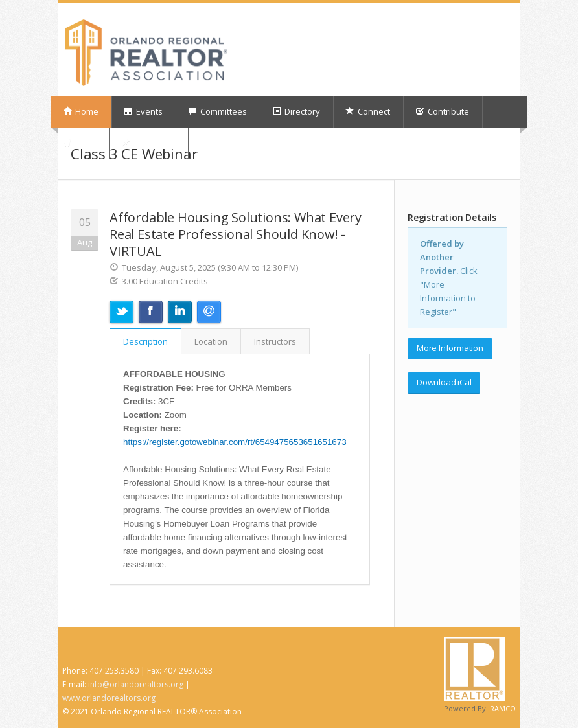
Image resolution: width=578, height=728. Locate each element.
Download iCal (444, 382)
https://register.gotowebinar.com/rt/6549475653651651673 (235, 442)
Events (143, 111)
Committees (217, 111)
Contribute (442, 111)
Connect (368, 111)
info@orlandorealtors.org (136, 684)
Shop (79, 143)
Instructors (275, 341)
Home (81, 111)
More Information (450, 348)
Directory (296, 111)
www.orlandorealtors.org (109, 698)
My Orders (148, 143)
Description (145, 341)
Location (211, 341)
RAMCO (503, 708)
